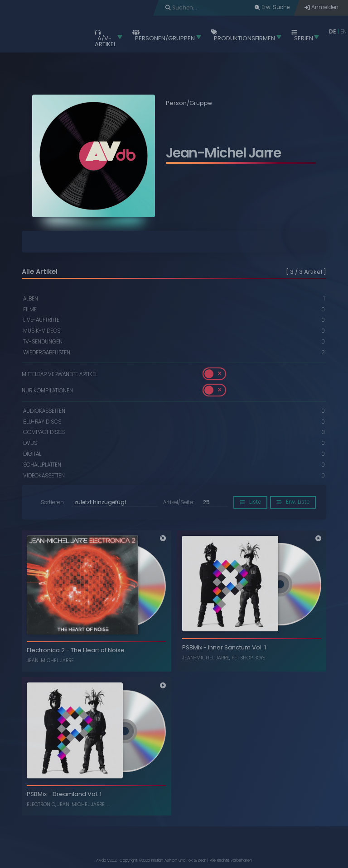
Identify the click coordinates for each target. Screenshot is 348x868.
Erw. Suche (272, 7)
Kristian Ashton (164, 860)
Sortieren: (53, 503)
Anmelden (321, 7)
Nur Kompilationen (47, 390)
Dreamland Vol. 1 (77, 794)
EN (343, 32)
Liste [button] (250, 502)
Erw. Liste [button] (293, 502)
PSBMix (192, 647)
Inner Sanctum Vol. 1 (237, 647)
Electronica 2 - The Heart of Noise (76, 650)
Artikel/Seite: (179, 503)
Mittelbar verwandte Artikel (60, 374)
